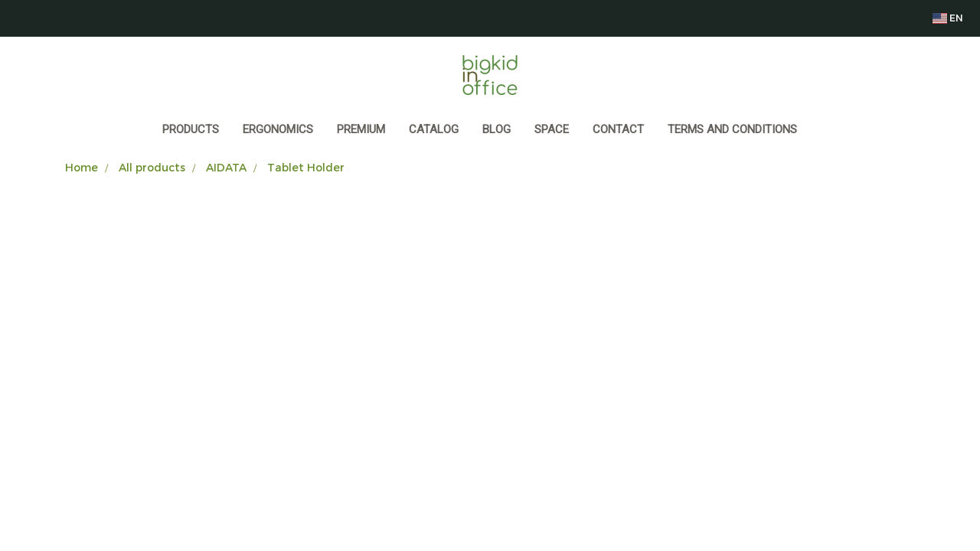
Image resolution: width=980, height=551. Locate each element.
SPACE (552, 129)
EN (947, 18)
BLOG (497, 129)
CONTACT (618, 129)
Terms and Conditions (732, 129)
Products (191, 129)
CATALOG (434, 129)
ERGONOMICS (278, 129)
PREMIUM (361, 129)
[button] (823, 131)
